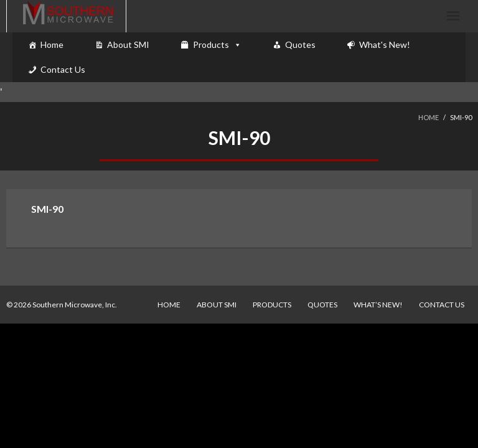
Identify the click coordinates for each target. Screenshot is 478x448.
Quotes (300, 44)
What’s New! (378, 305)
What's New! (385, 44)
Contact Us (63, 69)
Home (52, 44)
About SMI (128, 44)
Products (211, 44)
